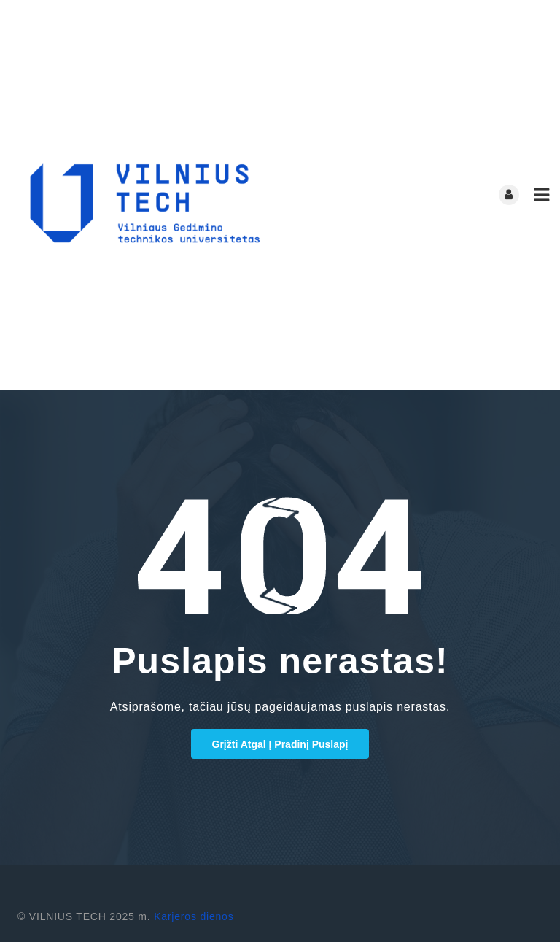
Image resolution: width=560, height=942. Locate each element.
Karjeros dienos (194, 916)
